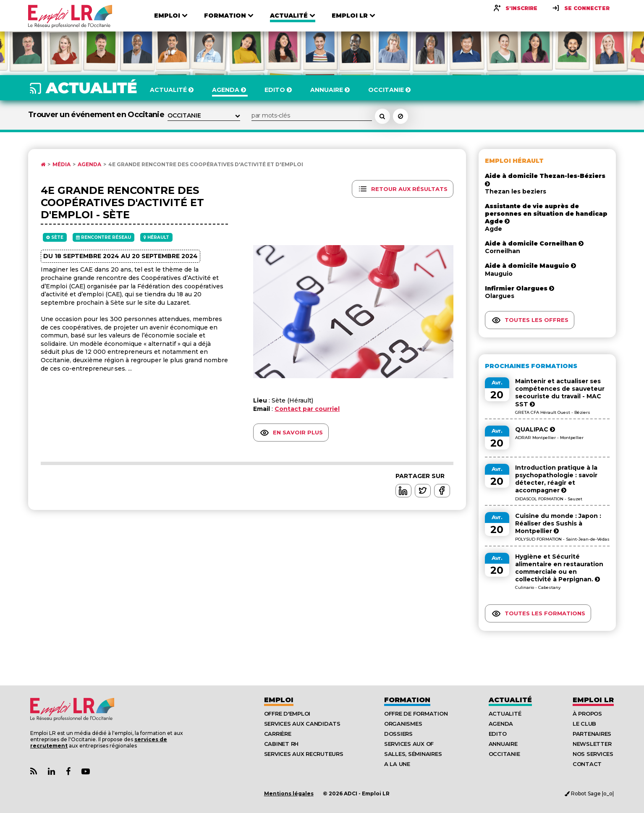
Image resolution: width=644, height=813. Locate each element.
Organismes (403, 724)
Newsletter (592, 744)
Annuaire (503, 744)
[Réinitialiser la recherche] (401, 116)
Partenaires (592, 734)
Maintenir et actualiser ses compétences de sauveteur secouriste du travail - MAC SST (560, 393)
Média (62, 165)
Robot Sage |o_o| (589, 793)
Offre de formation (416, 714)
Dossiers (398, 734)
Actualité (510, 700)
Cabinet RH (281, 744)
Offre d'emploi (287, 714)
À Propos (587, 714)
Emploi (279, 700)
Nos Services (593, 754)
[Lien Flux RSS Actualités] (34, 772)
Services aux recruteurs (304, 754)
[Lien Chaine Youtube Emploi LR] (86, 772)
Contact (587, 764)
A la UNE (397, 764)
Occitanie (504, 754)
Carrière (278, 734)
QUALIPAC (535, 429)
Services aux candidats (302, 724)
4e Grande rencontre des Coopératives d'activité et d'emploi (206, 165)
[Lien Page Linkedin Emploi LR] (51, 772)
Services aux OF (409, 744)
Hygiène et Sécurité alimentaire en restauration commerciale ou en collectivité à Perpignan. (559, 568)
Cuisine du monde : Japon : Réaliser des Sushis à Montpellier (558, 523)
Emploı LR (593, 700)
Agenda (89, 165)
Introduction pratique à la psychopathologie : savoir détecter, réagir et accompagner (556, 479)
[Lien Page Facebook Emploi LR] (68, 772)
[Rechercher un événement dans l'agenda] (382, 116)
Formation (407, 700)
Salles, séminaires (413, 754)
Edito (498, 734)
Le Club (584, 724)
